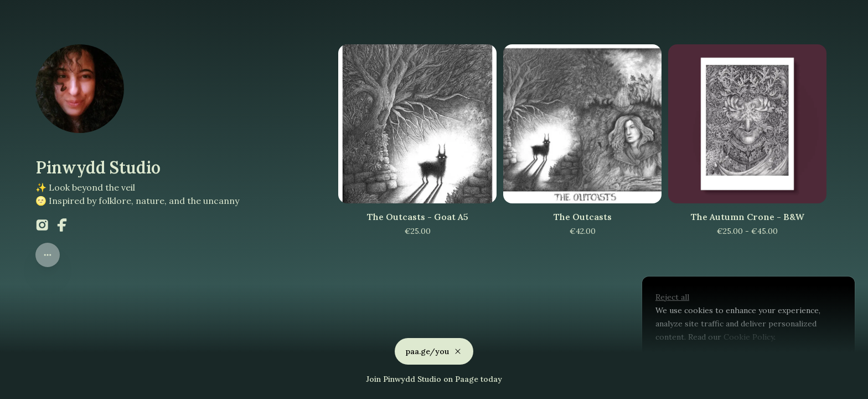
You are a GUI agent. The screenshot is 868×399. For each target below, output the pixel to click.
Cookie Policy (748, 337)
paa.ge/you (434, 349)
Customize (682, 362)
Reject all (672, 297)
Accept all (745, 362)
